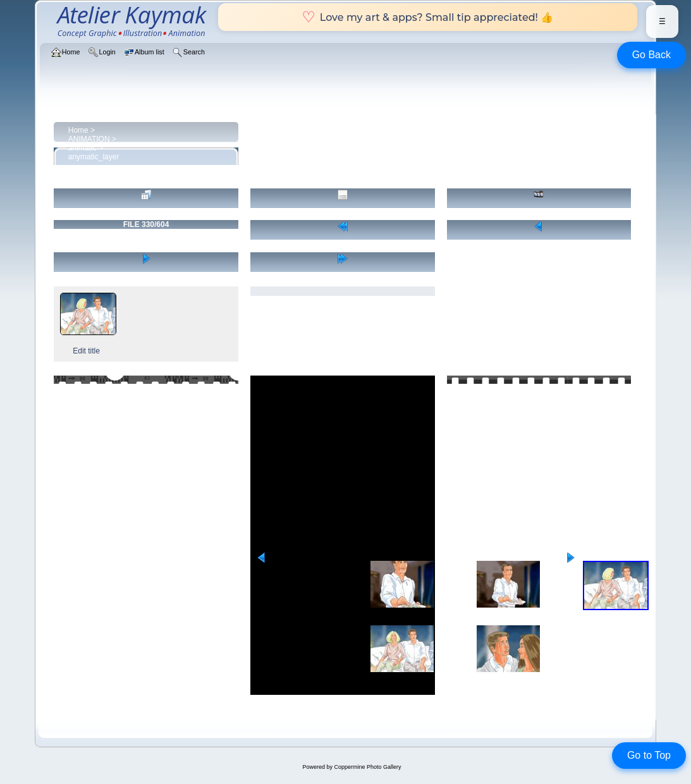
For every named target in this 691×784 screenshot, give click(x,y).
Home (78, 130)
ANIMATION (89, 139)
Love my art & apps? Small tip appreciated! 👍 (428, 17)
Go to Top (649, 755)
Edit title (86, 351)
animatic (83, 148)
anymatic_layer (94, 157)
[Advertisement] (343, 464)
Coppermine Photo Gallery (367, 767)
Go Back (651, 55)
